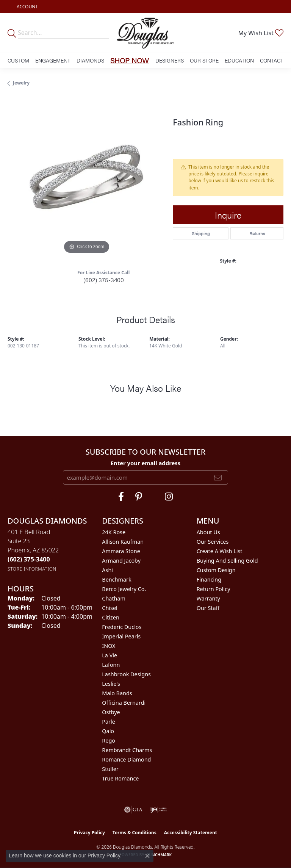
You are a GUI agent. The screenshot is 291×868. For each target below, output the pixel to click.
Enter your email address (146, 463)
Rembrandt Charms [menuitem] (127, 750)
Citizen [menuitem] (111, 617)
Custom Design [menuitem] (216, 570)
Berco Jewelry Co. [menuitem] (124, 589)
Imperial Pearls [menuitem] (121, 636)
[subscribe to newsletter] (218, 477)
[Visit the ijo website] (159, 810)
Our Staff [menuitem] (208, 608)
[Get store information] (32, 569)
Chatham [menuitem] (114, 598)
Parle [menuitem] (109, 722)
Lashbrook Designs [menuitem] (126, 674)
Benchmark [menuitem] (117, 579)
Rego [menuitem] (109, 741)
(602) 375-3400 (104, 280)
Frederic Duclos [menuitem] (122, 627)
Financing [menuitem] (209, 579)
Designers (170, 60)
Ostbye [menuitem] (111, 712)
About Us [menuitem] (208, 532)
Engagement (53, 60)
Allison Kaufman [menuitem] (123, 542)
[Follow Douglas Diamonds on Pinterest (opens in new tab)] (139, 497)
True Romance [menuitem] (120, 778)
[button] (27, 7)
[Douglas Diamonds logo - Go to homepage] (145, 33)
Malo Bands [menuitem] (117, 693)
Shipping (201, 233)
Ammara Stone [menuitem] (121, 551)
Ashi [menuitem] (107, 570)
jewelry (21, 83)
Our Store (204, 60)
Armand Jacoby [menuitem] (121, 561)
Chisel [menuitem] (110, 608)
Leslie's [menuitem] (111, 684)
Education (239, 60)
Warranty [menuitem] (208, 598)
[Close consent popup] (147, 856)
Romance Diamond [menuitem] (126, 759)
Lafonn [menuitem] (111, 665)
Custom (18, 60)
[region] (86, 177)
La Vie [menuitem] (110, 655)
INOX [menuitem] (109, 646)
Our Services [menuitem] (213, 542)
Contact (272, 60)
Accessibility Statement (191, 833)
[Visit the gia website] (133, 810)
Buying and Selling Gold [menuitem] (227, 561)
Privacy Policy (89, 833)
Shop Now (130, 60)
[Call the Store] (29, 559)
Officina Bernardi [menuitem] (124, 703)
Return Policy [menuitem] (214, 589)
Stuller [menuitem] (110, 769)
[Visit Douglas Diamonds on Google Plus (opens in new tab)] (169, 497)
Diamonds (90, 60)
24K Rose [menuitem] (114, 532)
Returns (257, 233)
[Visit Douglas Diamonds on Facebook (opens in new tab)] (121, 497)
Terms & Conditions (135, 833)
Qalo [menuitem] (108, 731)
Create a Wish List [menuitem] (220, 551)
